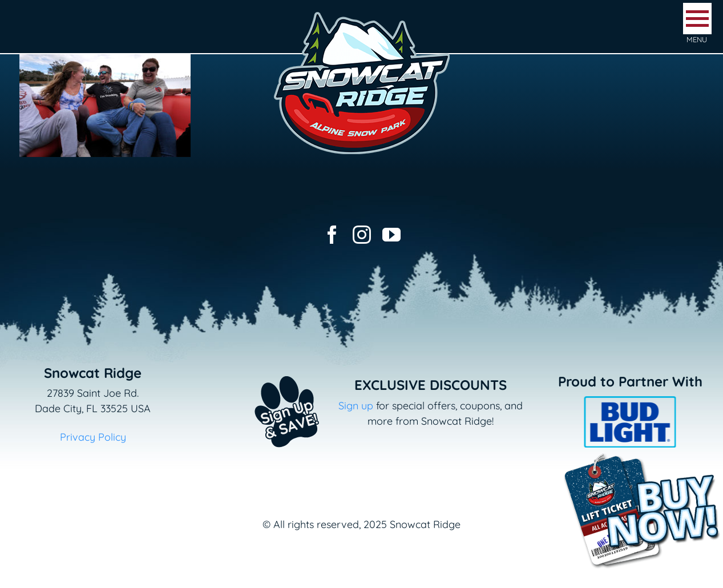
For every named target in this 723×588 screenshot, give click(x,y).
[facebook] (332, 235)
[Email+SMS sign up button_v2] (270, 368)
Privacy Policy (93, 437)
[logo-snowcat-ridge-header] (362, 13)
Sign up (356, 406)
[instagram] (362, 235)
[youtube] (391, 235)
